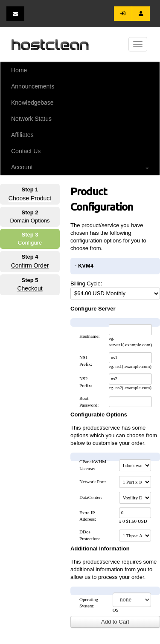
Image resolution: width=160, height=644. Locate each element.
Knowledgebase (32, 103)
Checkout (30, 288)
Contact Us (26, 151)
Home (19, 70)
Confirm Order (30, 265)
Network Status (31, 119)
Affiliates (22, 135)
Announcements (33, 86)
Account (80, 167)
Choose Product (30, 198)
